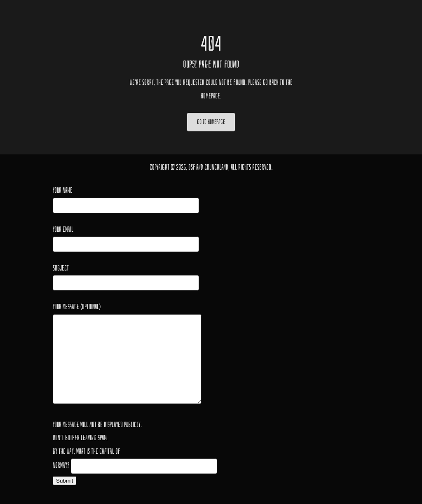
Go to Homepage (211, 122)
